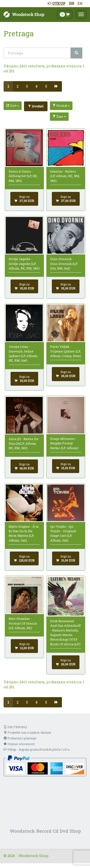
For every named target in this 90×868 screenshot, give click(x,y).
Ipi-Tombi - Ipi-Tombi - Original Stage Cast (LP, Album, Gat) (63, 533)
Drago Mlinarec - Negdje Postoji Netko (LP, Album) (64, 443)
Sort (13, 105)
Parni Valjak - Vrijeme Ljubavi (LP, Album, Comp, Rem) (66, 351)
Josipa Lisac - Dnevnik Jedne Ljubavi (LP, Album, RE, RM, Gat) (23, 353)
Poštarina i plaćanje (20, 738)
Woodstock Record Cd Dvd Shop (45, 831)
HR (72, 3)
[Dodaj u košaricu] (24, 199)
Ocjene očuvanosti (19, 744)
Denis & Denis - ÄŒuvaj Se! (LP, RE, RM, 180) (23, 176)
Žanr (59, 116)
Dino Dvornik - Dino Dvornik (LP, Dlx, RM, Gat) (64, 264)
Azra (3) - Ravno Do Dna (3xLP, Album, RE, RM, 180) (24, 444)
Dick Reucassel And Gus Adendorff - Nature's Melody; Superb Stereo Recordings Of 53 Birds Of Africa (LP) (65, 632)
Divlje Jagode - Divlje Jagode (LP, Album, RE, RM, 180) (24, 264)
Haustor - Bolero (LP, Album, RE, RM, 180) (65, 176)
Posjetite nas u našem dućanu (27, 732)
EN (80, 3)
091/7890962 (15, 727)
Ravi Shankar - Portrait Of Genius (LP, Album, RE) (23, 623)
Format (61, 105)
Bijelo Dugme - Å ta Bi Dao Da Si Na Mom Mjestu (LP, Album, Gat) (24, 533)
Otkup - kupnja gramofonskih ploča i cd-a (36, 749)
